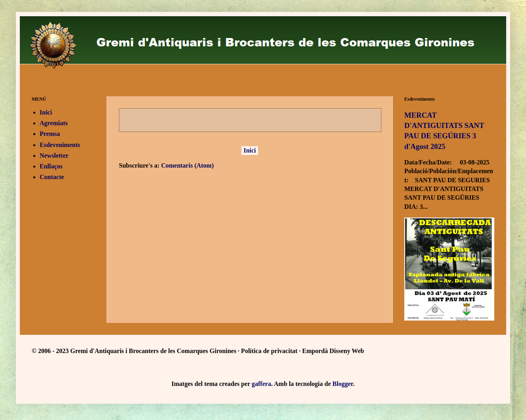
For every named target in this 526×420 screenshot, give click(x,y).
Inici (250, 150)
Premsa (50, 134)
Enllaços (51, 166)
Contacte (52, 177)
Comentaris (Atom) (187, 165)
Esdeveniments (60, 145)
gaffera (261, 384)
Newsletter (54, 156)
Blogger (343, 384)
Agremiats (54, 123)
